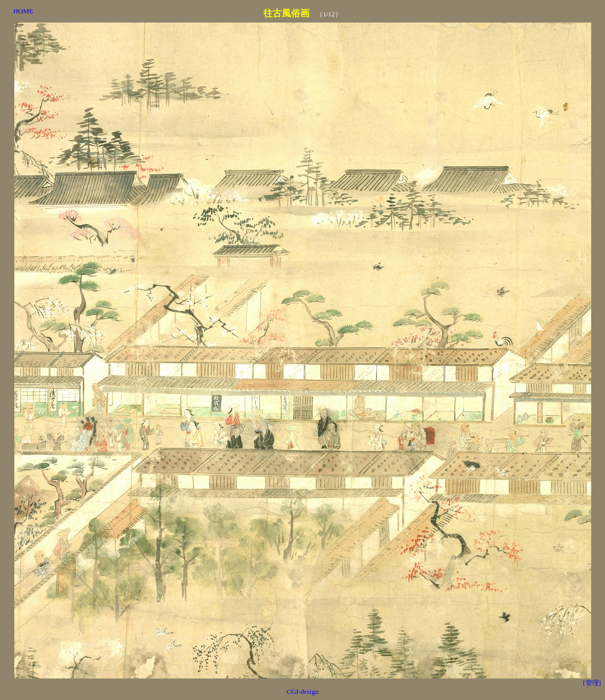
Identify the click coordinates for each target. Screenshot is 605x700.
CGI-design (302, 692)
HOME (23, 11)
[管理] (592, 683)
